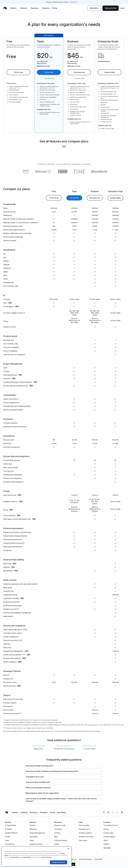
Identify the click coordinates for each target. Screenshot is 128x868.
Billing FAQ (38, 749)
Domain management (11, 637)
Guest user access (10, 495)
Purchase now (79, 72)
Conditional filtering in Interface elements (18, 382)
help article (54, 731)
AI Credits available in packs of (14, 313)
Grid (5, 257)
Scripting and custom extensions (15, 427)
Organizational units (10, 595)
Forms (5, 279)
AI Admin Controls (9, 327)
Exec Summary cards (11, 286)
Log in (123, 8)
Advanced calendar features (13, 410)
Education (70, 749)
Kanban (6, 261)
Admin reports (8, 616)
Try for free (18, 72)
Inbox (5, 275)
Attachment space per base (13, 226)
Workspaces (8, 215)
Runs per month (9, 440)
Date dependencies (10, 375)
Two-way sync (9, 471)
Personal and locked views (13, 539)
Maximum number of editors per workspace (19, 219)
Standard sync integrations (13, 475)
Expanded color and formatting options (17, 406)
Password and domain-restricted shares (17, 532)
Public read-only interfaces (13, 547)
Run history (7, 443)
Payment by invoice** (11, 609)
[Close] (68, 849)
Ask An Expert (8, 710)
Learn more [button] (17, 88)
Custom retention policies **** (14, 655)
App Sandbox (8, 571)
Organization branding (11, 598)
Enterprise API (8, 679)
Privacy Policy (15, 857)
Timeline (6, 371)
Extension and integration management (17, 613)
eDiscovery (7, 647)
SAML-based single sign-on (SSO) (15, 630)
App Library (7, 564)
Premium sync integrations (13, 478)
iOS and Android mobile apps (13, 237)
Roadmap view (8, 282)
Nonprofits (59, 749)
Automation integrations (12, 447)
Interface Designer (10, 240)
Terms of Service (46, 857)
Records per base (9, 212)
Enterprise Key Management (13, 651)
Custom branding (9, 515)
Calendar (6, 264)
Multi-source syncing (11, 467)
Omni (5, 303)
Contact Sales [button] (110, 72)
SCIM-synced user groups (12, 605)
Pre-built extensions (10, 423)
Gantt (5, 368)
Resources (35, 8)
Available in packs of (10, 501)
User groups (7, 550)
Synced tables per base (11, 460)
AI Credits (7, 299)
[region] (37, 856)
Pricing (54, 8)
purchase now (50, 78)
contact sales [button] (80, 78)
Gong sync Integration (11, 347)
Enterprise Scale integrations (13, 482)
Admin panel (7, 588)
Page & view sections (11, 399)
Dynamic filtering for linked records (15, 386)
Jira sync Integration (10, 351)
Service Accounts (9, 686)
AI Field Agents (8, 306)
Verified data (8, 464)
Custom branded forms (11, 403)
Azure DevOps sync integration (14, 354)
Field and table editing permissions (15, 536)
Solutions (24, 8)
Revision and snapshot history (14, 230)
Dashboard (7, 268)
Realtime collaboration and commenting (17, 233)
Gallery (6, 272)
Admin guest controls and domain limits (17, 519)
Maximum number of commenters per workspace (20, 223)
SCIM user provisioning (11, 602)
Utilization (7, 378)
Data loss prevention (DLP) (13, 640)
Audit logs (7, 644)
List (4, 254)
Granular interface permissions (14, 543)
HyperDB (6, 567)
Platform (14, 8)
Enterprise (46, 8)
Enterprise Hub (8, 591)
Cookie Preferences (58, 862)
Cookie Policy (26, 857)
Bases (5, 208)
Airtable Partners (93, 725)
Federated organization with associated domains (20, 584)
